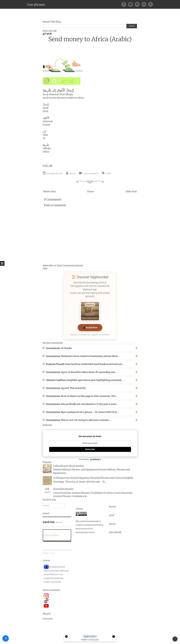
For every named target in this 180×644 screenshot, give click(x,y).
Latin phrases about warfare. (69, 465)
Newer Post (50, 190)
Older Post (131, 190)
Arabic (108, 172)
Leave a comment (91, 172)
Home (91, 190)
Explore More (90, 636)
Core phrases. (36, 5)
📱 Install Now (90, 327)
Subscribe (90, 449)
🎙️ (6, 638)
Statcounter (48, 618)
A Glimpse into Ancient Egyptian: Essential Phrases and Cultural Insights (93, 477)
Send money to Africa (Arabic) (90, 38)
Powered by (90, 459)
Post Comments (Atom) (70, 264)
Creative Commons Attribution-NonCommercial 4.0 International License (90, 528)
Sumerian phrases (63, 488)
